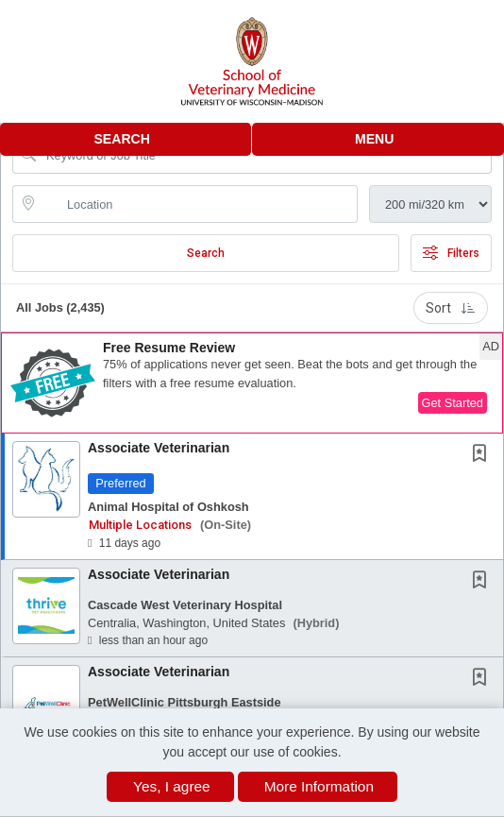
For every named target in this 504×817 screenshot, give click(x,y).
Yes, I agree (172, 786)
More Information (319, 786)
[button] (378, 139)
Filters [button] (451, 253)
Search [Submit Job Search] (206, 253)
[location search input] (198, 204)
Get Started (453, 403)
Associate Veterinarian (159, 448)
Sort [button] (451, 308)
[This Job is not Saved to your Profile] (483, 455)
